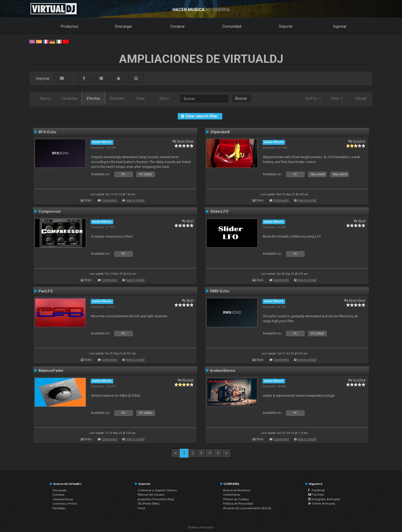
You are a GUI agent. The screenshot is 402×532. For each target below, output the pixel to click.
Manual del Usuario (151, 495)
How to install (135, 200)
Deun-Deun (185, 141)
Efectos (93, 98)
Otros (164, 98)
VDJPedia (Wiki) (149, 504)
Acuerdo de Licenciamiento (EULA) (247, 508)
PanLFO (46, 291)
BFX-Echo (47, 132)
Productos (69, 26)
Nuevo (45, 98)
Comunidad (232, 26)
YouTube (316, 495)
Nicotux (188, 380)
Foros (142, 508)
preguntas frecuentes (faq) (156, 499)
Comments (109, 200)
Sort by (313, 98)
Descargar (124, 26)
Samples (117, 98)
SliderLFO (219, 211)
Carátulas (69, 98)
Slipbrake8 (220, 132)
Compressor (50, 211)
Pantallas (59, 508)
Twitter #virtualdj (322, 504)
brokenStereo (223, 371)
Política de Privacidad (238, 504)
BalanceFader (51, 371)
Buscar (241, 98)
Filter (337, 98)
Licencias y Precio (65, 504)
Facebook (316, 490)
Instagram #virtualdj (324, 499)
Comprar (178, 26)
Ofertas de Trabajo (236, 499)
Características (63, 499)
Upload (361, 98)
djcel (190, 221)
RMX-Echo (220, 291)
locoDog (359, 141)
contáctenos (232, 495)
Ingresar (340, 26)
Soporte (286, 26)
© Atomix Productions (201, 528)
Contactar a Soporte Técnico (157, 490)
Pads (141, 98)
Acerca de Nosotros (237, 490)
